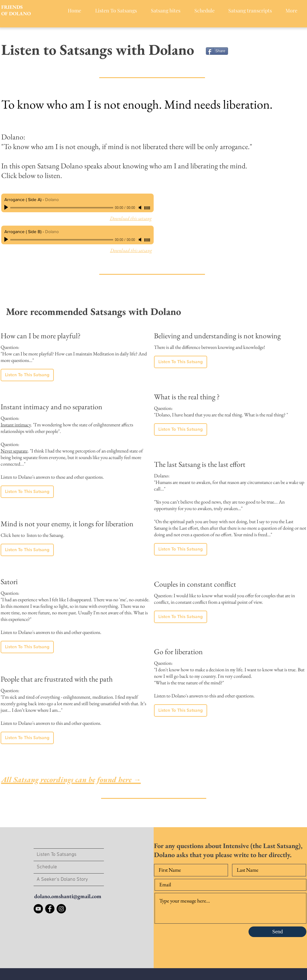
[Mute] (141, 208)
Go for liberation (178, 652)
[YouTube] (38, 909)
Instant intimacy (16, 425)
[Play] (7, 208)
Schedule (47, 867)
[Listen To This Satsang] (27, 375)
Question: (10, 418)
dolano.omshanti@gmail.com (68, 896)
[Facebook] (50, 909)
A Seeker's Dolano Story (62, 879)
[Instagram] (61, 909)
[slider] (147, 208)
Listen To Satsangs (57, 855)
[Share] (217, 51)
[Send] (277, 932)
